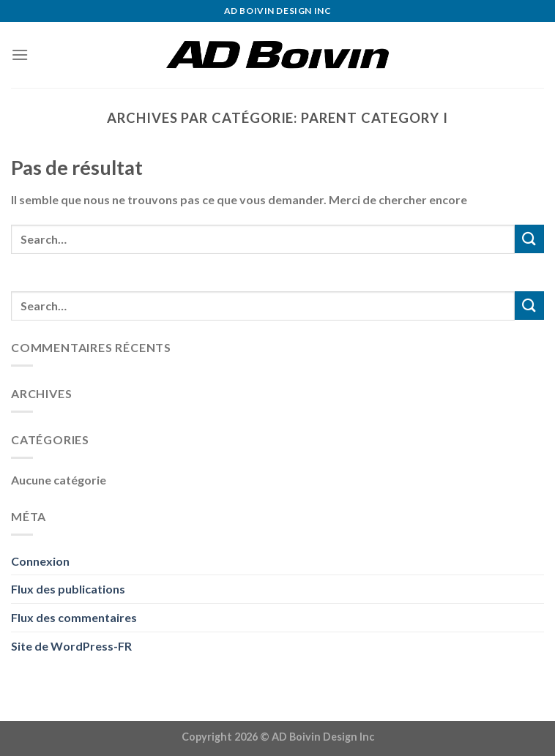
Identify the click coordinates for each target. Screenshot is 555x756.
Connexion (40, 561)
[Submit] (529, 239)
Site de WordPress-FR (71, 646)
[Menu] (20, 55)
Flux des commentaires (74, 617)
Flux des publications (68, 589)
